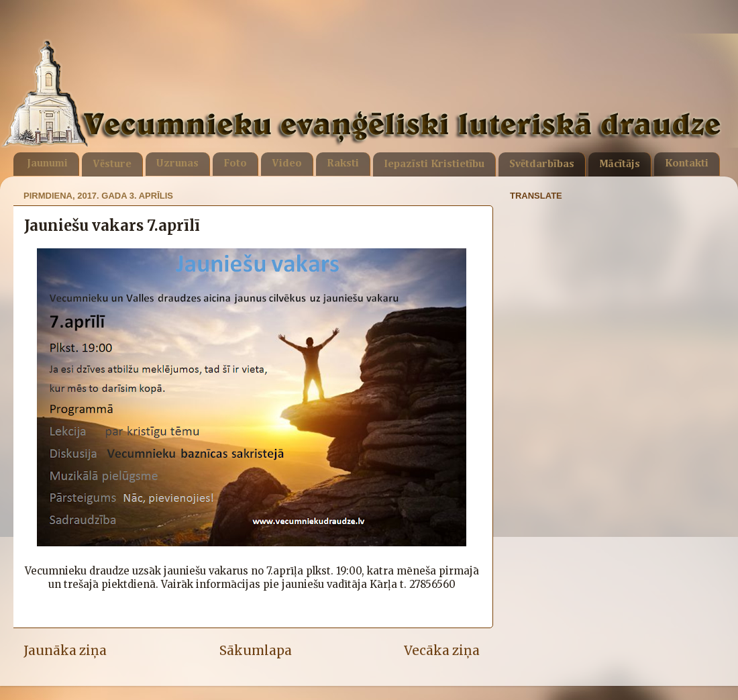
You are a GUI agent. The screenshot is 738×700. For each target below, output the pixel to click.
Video (287, 164)
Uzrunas (177, 164)
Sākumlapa (256, 650)
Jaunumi (47, 164)
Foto (235, 164)
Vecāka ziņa (442, 650)
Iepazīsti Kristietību (434, 164)
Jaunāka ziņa (65, 650)
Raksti (343, 164)
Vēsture (112, 164)
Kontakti (687, 164)
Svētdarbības (542, 164)
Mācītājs (620, 164)
